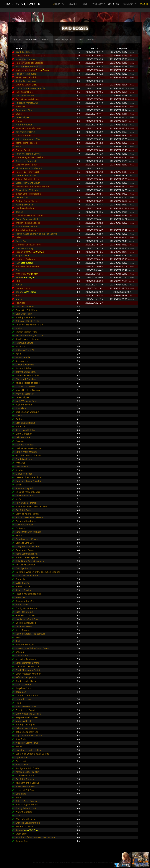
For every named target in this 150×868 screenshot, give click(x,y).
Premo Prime (22, 605)
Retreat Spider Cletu (26, 372)
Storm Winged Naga (26, 230)
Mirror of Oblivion (25, 365)
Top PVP (79, 39)
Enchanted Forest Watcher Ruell (32, 506)
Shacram (20, 652)
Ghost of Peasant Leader (28, 492)
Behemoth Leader (25, 826)
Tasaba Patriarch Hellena (28, 594)
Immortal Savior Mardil (27, 266)
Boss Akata (21, 408)
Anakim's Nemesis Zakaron (29, 517)
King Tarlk (21, 739)
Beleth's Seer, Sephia (26, 801)
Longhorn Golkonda (25, 259)
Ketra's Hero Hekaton (26, 143)
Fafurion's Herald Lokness (29, 154)
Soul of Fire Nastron (26, 81)
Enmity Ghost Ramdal (26, 608)
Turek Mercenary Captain (28, 670)
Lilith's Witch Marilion (27, 452)
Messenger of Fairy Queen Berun (32, 648)
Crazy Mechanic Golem (27, 546)
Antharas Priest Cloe (26, 350)
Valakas (19, 277)
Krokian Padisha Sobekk (28, 223)
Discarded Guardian (26, 379)
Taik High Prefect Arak (27, 103)
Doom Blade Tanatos (26, 176)
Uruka (19, 114)
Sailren (19, 830)
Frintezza (20, 426)
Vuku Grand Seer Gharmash (30, 561)
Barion (19, 637)
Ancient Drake (23, 586)
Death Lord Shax (24, 459)
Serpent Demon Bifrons (27, 663)
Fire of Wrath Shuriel (26, 74)
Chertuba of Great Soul (27, 666)
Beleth (19, 296)
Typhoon (20, 419)
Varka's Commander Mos (28, 128)
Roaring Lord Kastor (26, 317)
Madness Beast (23, 721)
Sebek (19, 816)
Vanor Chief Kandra (25, 59)
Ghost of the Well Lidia (27, 190)
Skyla (18, 797)
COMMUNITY (130, 4)
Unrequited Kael (24, 699)
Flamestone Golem (25, 550)
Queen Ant (21, 241)
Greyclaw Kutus (23, 688)
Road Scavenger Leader (27, 339)
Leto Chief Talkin (24, 314)
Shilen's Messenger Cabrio (29, 216)
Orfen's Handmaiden (26, 728)
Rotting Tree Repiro (25, 725)
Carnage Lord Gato (25, 543)
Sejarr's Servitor (24, 590)
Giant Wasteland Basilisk (28, 714)
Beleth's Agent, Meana (27, 805)
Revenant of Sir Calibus (27, 783)
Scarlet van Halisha (25, 423)
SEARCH (73, 4)
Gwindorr (20, 106)
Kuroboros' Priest (24, 525)
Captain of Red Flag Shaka (29, 736)
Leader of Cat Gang (25, 790)
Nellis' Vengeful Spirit (26, 401)
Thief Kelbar (22, 656)
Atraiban (20, 470)
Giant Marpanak (24, 434)
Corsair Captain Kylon (27, 332)
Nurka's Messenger (25, 565)
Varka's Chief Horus (25, 132)
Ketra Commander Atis (27, 554)
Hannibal (20, 303)
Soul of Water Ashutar (27, 226)
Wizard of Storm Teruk (27, 743)
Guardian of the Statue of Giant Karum (35, 837)
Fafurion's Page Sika (26, 677)
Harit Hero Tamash (25, 616)
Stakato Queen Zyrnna (27, 557)
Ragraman (21, 692)
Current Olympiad (62, 39)
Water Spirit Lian (24, 125)
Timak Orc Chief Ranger (28, 310)
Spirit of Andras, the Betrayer (30, 634)
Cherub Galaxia (23, 150)
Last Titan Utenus (24, 612)
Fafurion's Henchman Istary (29, 325)
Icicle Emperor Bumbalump (29, 168)
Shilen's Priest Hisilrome (28, 179)
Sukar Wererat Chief (26, 706)
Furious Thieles (23, 368)
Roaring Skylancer (25, 205)
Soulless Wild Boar (25, 445)
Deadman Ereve (24, 626)
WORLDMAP (99, 4)
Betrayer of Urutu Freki (27, 321)
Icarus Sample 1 (24, 357)
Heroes (45, 39)
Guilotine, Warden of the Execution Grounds (38, 572)
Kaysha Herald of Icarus (28, 383)
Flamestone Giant (24, 110)
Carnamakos (22, 466)
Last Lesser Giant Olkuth (28, 183)
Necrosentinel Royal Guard (29, 336)
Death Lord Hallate (25, 208)
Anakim (19, 299)
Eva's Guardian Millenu (27, 99)
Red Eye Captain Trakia (27, 768)
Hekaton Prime (23, 437)
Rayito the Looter (24, 405)
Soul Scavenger (23, 685)
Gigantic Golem (23, 85)
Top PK (91, 39)
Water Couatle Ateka (26, 819)
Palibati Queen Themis (27, 201)
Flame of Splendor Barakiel (29, 63)
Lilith (18, 281)
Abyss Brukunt (23, 630)
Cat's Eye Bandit (24, 568)
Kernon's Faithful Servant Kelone (32, 186)
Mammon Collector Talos (28, 245)
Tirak (18, 703)
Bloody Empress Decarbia (29, 194)
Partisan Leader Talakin (27, 772)
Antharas (20, 274)
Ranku (19, 285)
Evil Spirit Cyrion (24, 510)
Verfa (18, 499)
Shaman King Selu (25, 488)
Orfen (19, 237)
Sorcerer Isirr (22, 361)
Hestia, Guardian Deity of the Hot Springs (36, 234)
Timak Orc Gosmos (25, 306)
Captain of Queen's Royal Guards (32, 754)
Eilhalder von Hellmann (27, 66)
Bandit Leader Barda (26, 681)
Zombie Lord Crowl (25, 710)
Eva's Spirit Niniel (24, 92)
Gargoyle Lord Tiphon (26, 165)
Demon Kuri (22, 197)
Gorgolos (20, 441)
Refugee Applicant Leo (27, 732)
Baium (19, 146)
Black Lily (20, 579)
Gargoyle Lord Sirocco (27, 717)
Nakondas (21, 346)
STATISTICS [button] (114, 4)
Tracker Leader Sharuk (27, 696)
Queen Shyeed (23, 117)
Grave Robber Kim (25, 496)
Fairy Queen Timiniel (26, 503)
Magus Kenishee (24, 474)
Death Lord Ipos (24, 52)
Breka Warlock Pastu (26, 786)
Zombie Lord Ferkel (25, 386)
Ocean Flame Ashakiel (27, 219)
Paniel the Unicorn (25, 645)
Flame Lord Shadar (25, 776)
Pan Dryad (21, 761)
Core (18, 270)
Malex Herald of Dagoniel (28, 390)
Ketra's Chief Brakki (25, 136)
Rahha (19, 746)
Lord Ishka (21, 794)
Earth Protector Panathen (28, 674)
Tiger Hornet (22, 757)
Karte (18, 641)
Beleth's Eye (22, 765)
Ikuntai (19, 536)
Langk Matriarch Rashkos (28, 532)
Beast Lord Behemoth (26, 161)
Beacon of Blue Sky (25, 601)
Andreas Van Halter (25, 70)
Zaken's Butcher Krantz (27, 376)
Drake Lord (21, 834)
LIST (85, 4)
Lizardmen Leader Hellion (29, 750)
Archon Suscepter (25, 394)
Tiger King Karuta (24, 343)
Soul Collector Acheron (27, 576)
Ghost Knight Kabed (26, 623)
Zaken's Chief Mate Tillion (29, 477)
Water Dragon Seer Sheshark (30, 157)
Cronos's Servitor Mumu (28, 823)
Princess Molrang (24, 248)
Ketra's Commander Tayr (28, 139)
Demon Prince (23, 288)
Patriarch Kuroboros (26, 521)
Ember (19, 121)
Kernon (19, 212)
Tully (18, 263)
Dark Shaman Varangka (27, 412)
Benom (19, 292)
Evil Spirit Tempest (25, 779)
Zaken (19, 485)
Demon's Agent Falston (27, 514)
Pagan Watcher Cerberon (28, 456)
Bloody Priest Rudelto (26, 808)
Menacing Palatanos (26, 659)
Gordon (19, 252)
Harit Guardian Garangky (28, 448)
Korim (19, 328)
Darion (19, 416)
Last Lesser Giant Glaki (27, 619)
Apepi (19, 354)
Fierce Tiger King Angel (27, 172)
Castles (18, 39)
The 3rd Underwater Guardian (31, 88)
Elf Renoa (20, 528)
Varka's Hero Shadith (26, 77)
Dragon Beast (22, 841)
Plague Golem (23, 256)
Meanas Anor (22, 56)
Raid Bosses (31, 39)
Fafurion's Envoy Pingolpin (29, 481)
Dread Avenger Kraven (27, 539)
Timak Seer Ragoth (25, 96)
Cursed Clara (22, 583)
